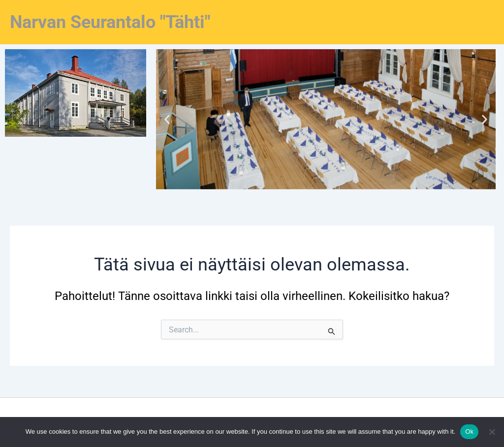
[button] (167, 119)
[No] (492, 432)
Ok (469, 432)
